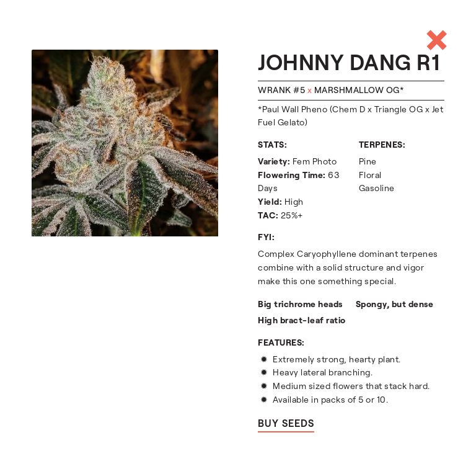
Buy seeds (286, 423)
